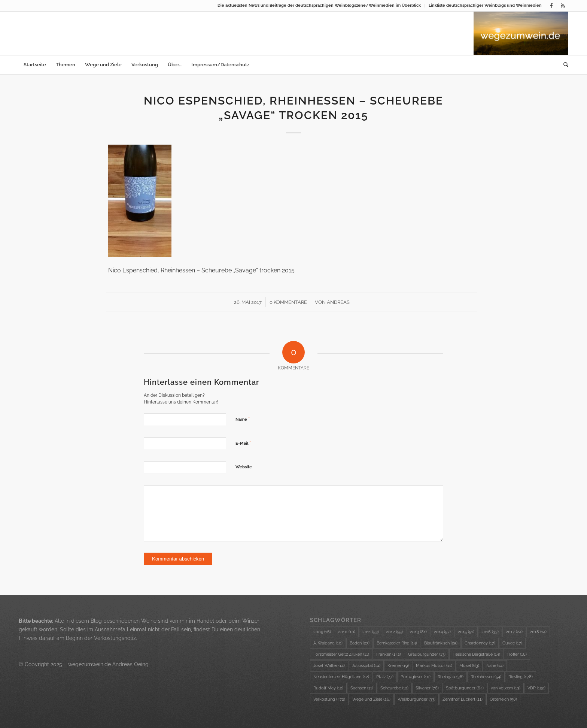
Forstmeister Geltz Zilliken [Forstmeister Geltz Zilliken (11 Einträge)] (341, 654)
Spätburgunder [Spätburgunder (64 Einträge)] (465, 688)
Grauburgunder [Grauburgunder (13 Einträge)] (427, 654)
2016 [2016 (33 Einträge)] (490, 632)
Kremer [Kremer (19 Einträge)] (398, 666)
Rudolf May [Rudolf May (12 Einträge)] (328, 688)
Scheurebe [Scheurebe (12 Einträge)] (394, 688)
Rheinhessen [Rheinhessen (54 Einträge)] (486, 677)
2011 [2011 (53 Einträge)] (371, 632)
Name (243, 419)
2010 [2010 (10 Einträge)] (347, 632)
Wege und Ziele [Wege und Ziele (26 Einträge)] (371, 699)
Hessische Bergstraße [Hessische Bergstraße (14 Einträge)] (476, 654)
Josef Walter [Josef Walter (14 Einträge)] (329, 666)
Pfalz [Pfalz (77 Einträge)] (385, 677)
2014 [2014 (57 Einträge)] (442, 632)
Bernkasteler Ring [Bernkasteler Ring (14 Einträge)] (397, 643)
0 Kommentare (288, 302)
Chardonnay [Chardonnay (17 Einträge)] (480, 643)
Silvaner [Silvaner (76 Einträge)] (427, 688)
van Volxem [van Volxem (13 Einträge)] (506, 688)
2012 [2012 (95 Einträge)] (394, 632)
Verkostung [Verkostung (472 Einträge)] (329, 699)
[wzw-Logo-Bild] (521, 33)
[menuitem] (319, 6)
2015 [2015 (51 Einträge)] (466, 632)
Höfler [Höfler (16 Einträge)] (517, 654)
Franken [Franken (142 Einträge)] (389, 654)
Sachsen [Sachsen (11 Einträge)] (362, 688)
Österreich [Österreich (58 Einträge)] (503, 699)
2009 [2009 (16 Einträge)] (322, 632)
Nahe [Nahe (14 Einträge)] (495, 666)
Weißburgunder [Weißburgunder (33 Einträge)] (416, 699)
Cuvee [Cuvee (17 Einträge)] (512, 643)
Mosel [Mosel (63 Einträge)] (469, 666)
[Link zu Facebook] (551, 6)
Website (244, 467)
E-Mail (243, 443)
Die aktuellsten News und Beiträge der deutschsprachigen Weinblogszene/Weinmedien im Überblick (319, 5)
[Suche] (563, 65)
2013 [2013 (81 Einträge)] (418, 632)
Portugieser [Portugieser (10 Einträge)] (416, 677)
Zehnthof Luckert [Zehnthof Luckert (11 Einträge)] (463, 699)
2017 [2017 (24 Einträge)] (514, 632)
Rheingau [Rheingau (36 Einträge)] (451, 677)
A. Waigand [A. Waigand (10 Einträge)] (328, 643)
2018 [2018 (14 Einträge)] (538, 632)
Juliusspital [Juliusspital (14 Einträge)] (366, 666)
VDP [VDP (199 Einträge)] (536, 688)
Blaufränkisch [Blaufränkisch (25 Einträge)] (441, 643)
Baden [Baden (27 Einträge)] (360, 643)
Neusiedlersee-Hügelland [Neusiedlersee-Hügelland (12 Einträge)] (341, 677)
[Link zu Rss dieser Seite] (563, 6)
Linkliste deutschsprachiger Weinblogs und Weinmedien (485, 5)
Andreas (338, 302)
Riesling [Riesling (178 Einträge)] (521, 677)
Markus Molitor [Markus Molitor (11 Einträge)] (434, 666)
